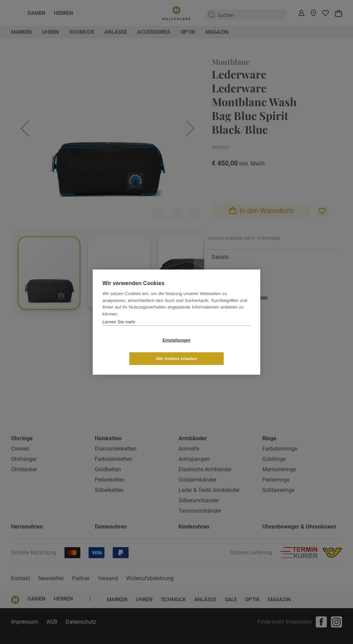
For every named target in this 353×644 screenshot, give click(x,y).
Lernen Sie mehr (119, 331)
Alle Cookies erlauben (217, 349)
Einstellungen (135, 349)
